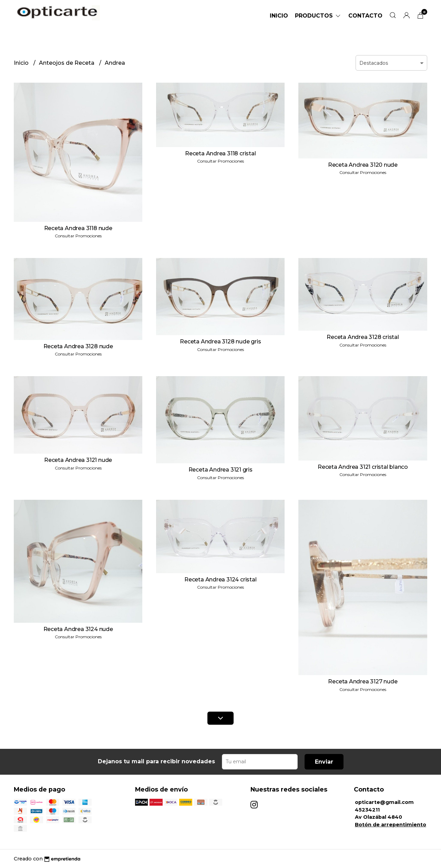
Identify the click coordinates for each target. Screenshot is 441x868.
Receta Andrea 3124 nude (78, 629)
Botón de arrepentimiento (391, 825)
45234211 (367, 810)
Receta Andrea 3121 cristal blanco (363, 467)
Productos (318, 16)
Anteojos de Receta (67, 63)
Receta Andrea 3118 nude (78, 228)
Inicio (279, 16)
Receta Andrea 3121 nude (78, 460)
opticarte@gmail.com (384, 802)
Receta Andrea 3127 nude (363, 681)
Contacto (365, 16)
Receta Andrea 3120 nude (363, 165)
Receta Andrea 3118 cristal (220, 153)
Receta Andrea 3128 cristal (363, 337)
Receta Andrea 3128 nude (78, 346)
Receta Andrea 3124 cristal (220, 580)
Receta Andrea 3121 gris (220, 470)
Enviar (324, 762)
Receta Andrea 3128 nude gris (220, 342)
